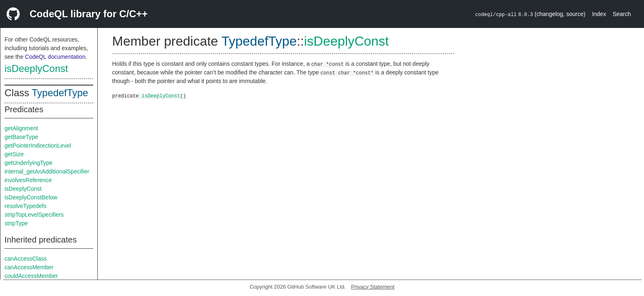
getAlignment (21, 128)
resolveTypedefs (25, 206)
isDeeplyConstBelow (31, 197)
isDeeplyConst (36, 68)
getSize (14, 154)
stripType (16, 223)
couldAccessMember (31, 276)
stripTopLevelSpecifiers (34, 215)
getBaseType (21, 137)
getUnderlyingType (29, 163)
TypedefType (60, 93)
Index (599, 14)
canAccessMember (29, 267)
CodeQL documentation (55, 57)
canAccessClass (26, 259)
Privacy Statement (373, 287)
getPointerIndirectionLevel (38, 146)
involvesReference (28, 180)
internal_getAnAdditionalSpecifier (47, 171)
